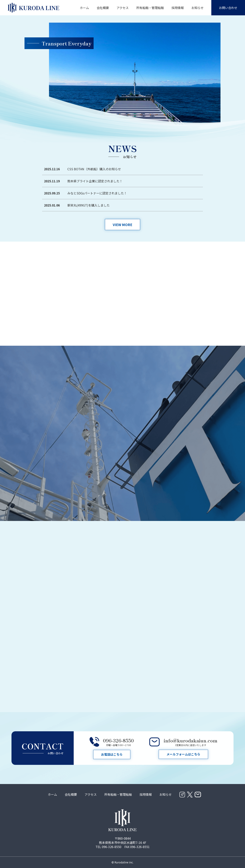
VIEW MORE (122, 225)
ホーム (84, 8)
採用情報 (178, 8)
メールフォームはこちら (183, 754)
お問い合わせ (228, 8)
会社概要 (103, 8)
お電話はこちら (112, 754)
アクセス (123, 8)
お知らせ (198, 8)
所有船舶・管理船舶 (150, 8)
